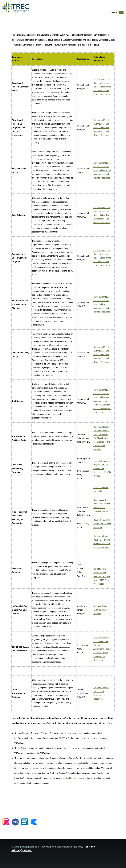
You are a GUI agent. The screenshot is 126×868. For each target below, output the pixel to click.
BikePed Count (100, 573)
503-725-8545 (87, 847)
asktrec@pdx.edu (75, 778)
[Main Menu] (117, 12)
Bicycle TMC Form (101, 580)
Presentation (99, 584)
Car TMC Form (100, 569)
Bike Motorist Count (102, 576)
